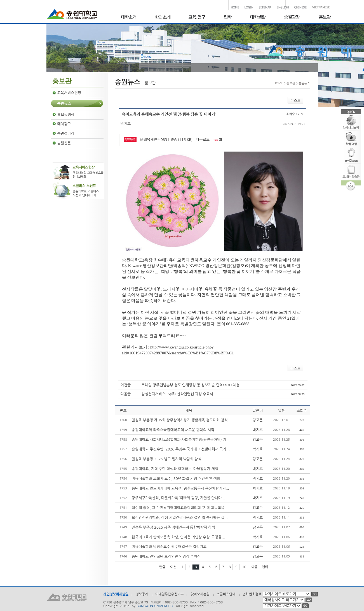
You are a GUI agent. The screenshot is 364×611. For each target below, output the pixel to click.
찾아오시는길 (200, 594)
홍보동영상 (66, 115)
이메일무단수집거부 (170, 594)
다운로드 (203, 140)
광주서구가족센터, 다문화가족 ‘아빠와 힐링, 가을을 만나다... (179, 498)
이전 (173, 567)
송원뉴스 (64, 104)
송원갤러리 (66, 133)
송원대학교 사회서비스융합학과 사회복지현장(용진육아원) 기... (181, 440)
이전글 (126, 385)
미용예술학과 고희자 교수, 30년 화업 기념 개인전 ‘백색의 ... (178, 479)
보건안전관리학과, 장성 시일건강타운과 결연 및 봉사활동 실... (180, 518)
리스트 (295, 100)
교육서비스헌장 (69, 93)
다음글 (126, 394)
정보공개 (142, 594)
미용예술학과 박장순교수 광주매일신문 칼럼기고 (169, 547)
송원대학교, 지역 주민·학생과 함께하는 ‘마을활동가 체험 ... (177, 469)
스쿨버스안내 (226, 594)
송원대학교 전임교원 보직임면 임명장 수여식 (166, 557)
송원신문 (64, 143)
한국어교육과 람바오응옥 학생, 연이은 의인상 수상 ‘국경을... (178, 537)
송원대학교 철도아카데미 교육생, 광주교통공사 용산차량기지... (180, 488)
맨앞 (162, 567)
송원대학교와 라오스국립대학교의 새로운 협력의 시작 (173, 430)
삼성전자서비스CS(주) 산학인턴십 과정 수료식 (177, 394)
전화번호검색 (252, 594)
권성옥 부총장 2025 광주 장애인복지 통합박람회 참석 (173, 527)
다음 (255, 567)
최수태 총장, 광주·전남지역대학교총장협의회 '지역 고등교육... (180, 508)
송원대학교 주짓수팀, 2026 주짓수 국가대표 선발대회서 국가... (181, 449)
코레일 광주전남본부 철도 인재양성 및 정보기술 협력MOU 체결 (191, 385)
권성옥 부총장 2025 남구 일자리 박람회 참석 (167, 459)
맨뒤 (265, 567)
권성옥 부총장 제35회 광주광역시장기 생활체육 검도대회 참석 (180, 420)
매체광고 (64, 124)
